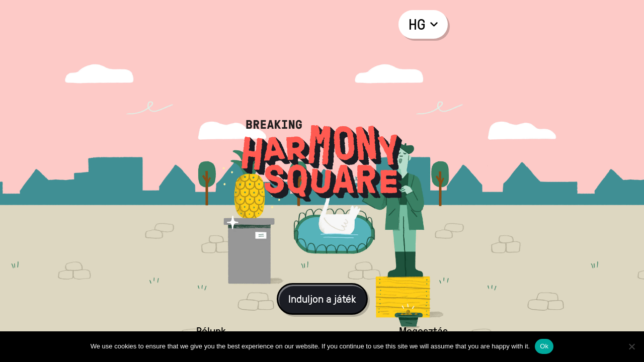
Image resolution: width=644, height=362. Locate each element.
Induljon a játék (322, 298)
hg (423, 24)
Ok (544, 346)
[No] (631, 346)
